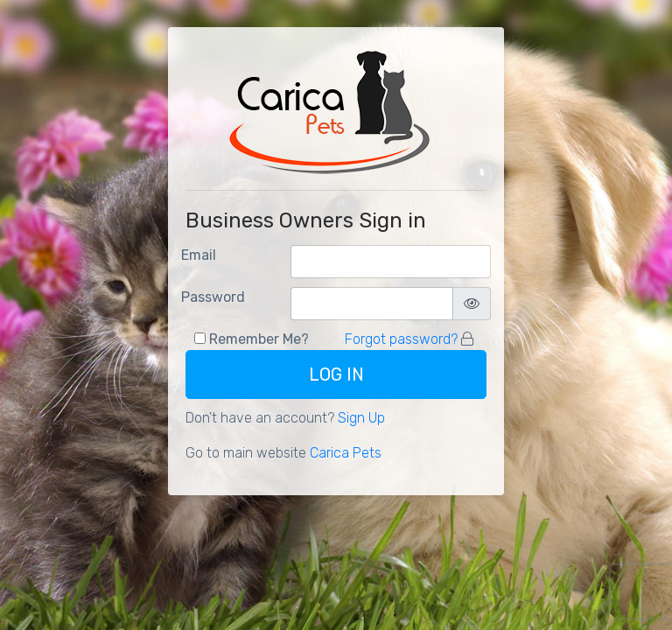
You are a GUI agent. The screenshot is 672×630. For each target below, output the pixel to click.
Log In (336, 374)
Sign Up (361, 418)
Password (213, 297)
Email (199, 255)
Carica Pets (346, 453)
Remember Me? (259, 339)
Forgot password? (401, 339)
